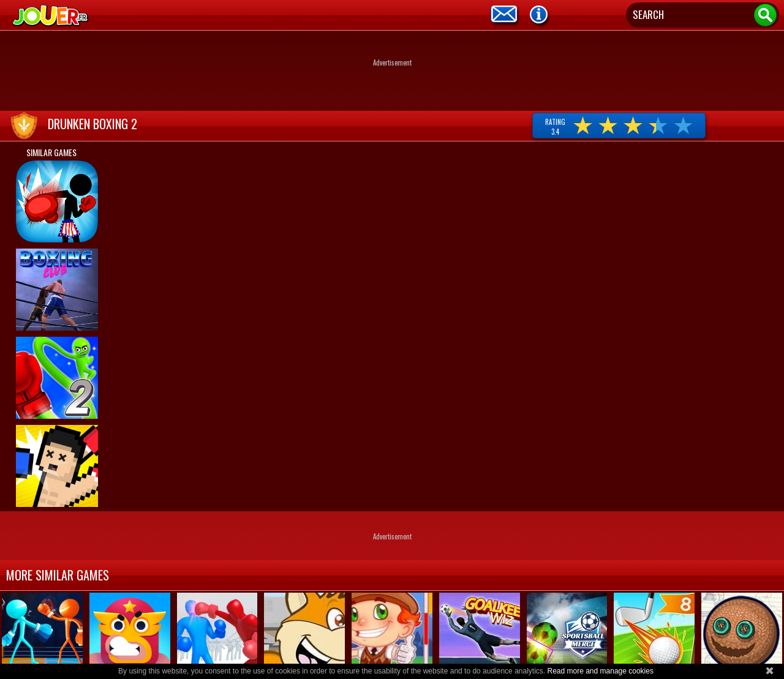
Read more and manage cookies (600, 671)
